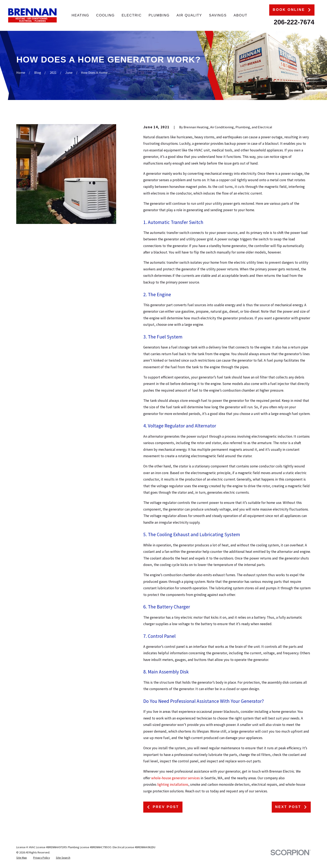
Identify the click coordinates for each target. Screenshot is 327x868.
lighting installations (173, 784)
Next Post (291, 807)
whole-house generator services (175, 778)
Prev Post (163, 807)
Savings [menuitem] (218, 15)
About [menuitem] (240, 15)
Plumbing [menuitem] (159, 15)
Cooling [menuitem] (105, 15)
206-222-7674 (294, 22)
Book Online (292, 10)
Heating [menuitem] (80, 15)
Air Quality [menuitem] (189, 15)
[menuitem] (22, 858)
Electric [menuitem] (132, 15)
